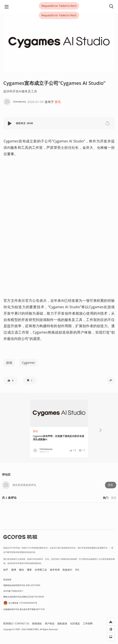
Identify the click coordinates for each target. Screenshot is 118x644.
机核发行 (67, 570)
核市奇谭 (55, 570)
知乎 (6, 570)
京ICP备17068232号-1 (13, 591)
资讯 (58, 102)
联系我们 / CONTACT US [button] (16, 623)
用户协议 (50, 623)
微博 (14, 570)
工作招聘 (88, 623)
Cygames (28, 363)
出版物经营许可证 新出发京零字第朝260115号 (24, 609)
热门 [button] (106, 498)
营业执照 (7, 580)
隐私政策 (62, 623)
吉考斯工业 (41, 570)
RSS (77, 570)
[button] (10, 123)
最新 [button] (114, 498)
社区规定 (75, 623)
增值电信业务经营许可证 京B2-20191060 (22, 585)
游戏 (9, 363)
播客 (29, 570)
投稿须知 (37, 623)
